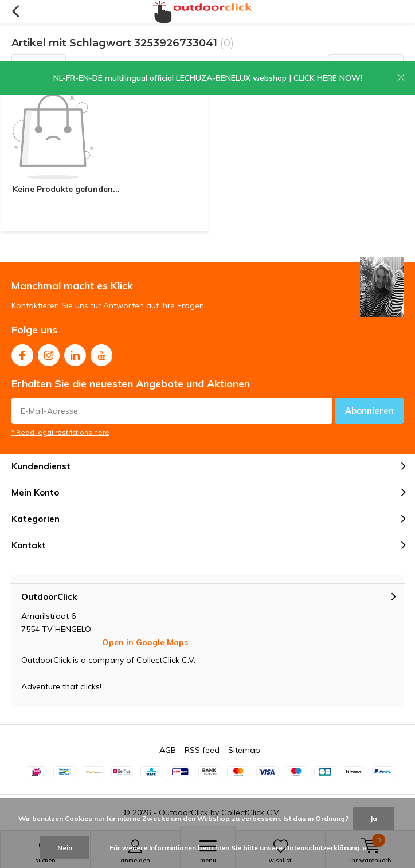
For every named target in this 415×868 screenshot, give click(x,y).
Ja (374, 818)
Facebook (22, 353)
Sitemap (244, 750)
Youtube (101, 353)
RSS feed (202, 750)
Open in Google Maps (145, 642)
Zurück (15, 11)
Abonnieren (369, 411)
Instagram (49, 353)
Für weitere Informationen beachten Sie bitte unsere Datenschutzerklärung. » (238, 848)
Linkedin (75, 353)
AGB (168, 750)
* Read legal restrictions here (60, 432)
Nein (65, 848)
